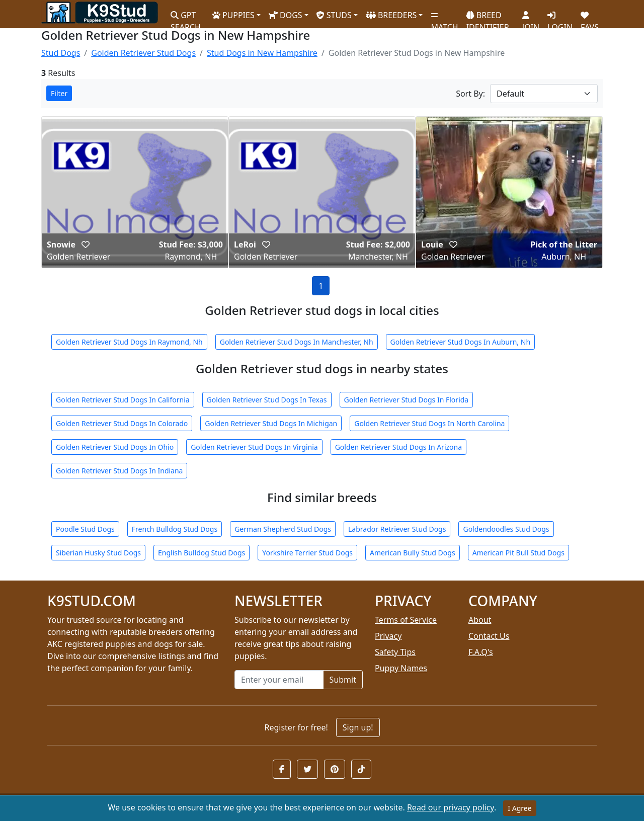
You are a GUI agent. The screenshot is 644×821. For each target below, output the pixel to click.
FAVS (590, 18)
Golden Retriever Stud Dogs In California (123, 400)
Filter (59, 93)
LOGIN (560, 18)
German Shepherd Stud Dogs (283, 529)
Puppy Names (401, 668)
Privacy (388, 636)
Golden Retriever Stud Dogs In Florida (407, 400)
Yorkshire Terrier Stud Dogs (307, 553)
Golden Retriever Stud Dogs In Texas (267, 400)
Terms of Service (406, 620)
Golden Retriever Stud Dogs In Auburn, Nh (460, 342)
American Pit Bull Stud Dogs (518, 553)
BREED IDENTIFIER (488, 17)
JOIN (531, 18)
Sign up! (358, 727)
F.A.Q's (481, 652)
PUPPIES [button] (233, 15)
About (480, 620)
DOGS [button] (286, 15)
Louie (433, 244)
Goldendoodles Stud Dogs (506, 529)
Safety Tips (395, 652)
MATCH (444, 18)
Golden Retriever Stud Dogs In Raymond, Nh (129, 342)
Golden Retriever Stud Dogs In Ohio (115, 447)
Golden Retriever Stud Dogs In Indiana (119, 471)
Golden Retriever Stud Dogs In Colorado (122, 423)
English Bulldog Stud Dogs (202, 553)
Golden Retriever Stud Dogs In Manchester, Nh (297, 342)
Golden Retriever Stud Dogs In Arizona (398, 447)
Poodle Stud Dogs (85, 529)
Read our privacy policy (451, 807)
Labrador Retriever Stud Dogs (397, 529)
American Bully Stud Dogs (413, 553)
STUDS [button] (334, 15)
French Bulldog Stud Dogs (175, 529)
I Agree (519, 808)
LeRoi (246, 244)
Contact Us (489, 636)
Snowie (62, 244)
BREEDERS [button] (391, 15)
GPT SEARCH (186, 17)
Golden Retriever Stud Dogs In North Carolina (429, 423)
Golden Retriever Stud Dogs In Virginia (254, 447)
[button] (282, 769)
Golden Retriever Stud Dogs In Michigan (271, 423)
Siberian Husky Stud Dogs (98, 553)
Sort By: (470, 94)
